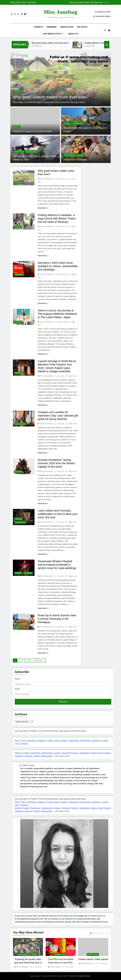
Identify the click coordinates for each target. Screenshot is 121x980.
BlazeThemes (85, 976)
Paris (24, 741)
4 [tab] (101, 933)
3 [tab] (97, 933)
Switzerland (74, 741)
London (105, 741)
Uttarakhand (85, 753)
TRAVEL (18, 227)
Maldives (42, 741)
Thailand (24, 744)
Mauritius (96, 741)
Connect (38, 27)
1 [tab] (91, 933)
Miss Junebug (60, 12)
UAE (17, 744)
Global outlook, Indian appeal (93, 959)
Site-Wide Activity (52, 34)
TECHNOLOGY (78, 124)
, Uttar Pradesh (104, 753)
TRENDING (18, 91)
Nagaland (19, 756)
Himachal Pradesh (70, 753)
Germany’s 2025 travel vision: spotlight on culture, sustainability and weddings (56, 266)
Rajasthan (36, 753)
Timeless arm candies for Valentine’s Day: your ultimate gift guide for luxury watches (56, 416)
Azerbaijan (32, 741)
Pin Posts (82, 27)
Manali (94, 753)
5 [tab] (104, 933)
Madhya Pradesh (22, 753)
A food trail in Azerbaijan (75, 160)
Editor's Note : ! (64, 776)
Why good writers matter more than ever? (86, 2)
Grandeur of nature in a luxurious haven (32, 131)
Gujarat (57, 753)
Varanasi (28, 756)
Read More (43, 208)
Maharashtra (47, 753)
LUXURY (67, 124)
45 (38, 661)
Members (52, 27)
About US (73, 34)
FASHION (18, 472)
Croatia (50, 741)
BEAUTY (17, 127)
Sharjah (64, 741)
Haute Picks (93, 955)
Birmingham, (86, 741)
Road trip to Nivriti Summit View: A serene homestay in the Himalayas (58, 619)
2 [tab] (94, 933)
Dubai (57, 741)
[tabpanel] (28, 953)
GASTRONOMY (70, 155)
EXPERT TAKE (19, 152)
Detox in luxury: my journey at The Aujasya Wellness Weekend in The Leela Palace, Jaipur (58, 314)
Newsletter (67, 27)
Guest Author (55, 967)
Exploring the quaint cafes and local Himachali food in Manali (28, 963)
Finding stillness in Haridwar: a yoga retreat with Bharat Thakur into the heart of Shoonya (57, 218)
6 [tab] (107, 933)
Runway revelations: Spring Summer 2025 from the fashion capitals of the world (57, 463)
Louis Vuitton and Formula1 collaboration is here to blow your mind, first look (55, 514)
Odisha (37, 756)
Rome (17, 741)
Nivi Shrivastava (46, 179)
